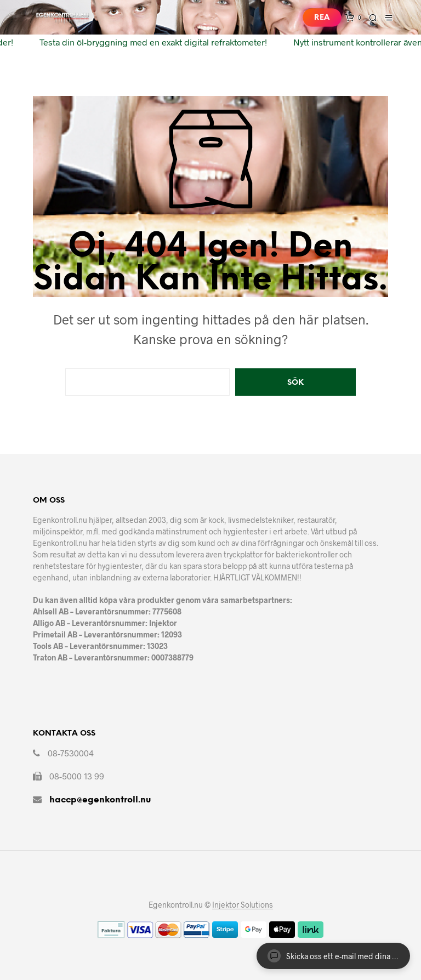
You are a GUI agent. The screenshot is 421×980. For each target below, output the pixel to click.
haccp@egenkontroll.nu (100, 800)
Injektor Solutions (243, 905)
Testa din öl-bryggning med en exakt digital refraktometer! (150, 42)
